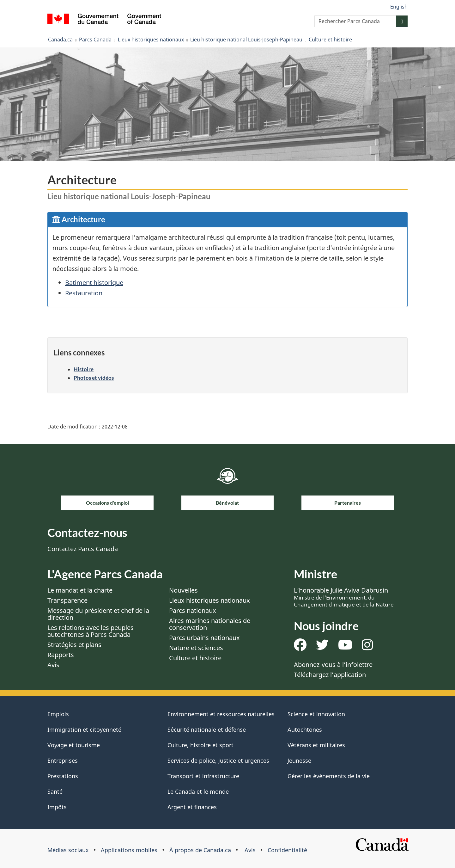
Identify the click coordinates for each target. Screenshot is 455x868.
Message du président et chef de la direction (98, 614)
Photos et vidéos (94, 378)
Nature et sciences (196, 648)
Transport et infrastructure (203, 776)
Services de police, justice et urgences (218, 760)
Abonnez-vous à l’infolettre (333, 665)
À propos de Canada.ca (200, 850)
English (399, 7)
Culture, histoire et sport (200, 745)
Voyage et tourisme (74, 745)
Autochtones (305, 729)
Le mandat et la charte (80, 590)
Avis (53, 665)
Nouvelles (183, 590)
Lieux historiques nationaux (151, 40)
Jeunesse (299, 760)
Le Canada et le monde (198, 791)
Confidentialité (287, 850)
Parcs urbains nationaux (204, 638)
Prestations (63, 776)
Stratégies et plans (74, 645)
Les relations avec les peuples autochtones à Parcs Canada (91, 631)
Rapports (61, 655)
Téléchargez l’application (330, 675)
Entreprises (63, 760)
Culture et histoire (330, 40)
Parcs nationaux (193, 610)
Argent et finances (192, 807)
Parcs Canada (95, 40)
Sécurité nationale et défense (207, 729)
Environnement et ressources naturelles (221, 714)
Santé (55, 791)
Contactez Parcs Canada (83, 549)
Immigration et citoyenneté (84, 729)
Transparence (67, 600)
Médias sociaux (68, 850)
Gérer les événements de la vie (329, 776)
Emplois (58, 714)
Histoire (84, 369)
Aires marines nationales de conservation (210, 624)
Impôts (57, 807)
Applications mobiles (129, 850)
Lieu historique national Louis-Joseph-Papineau (246, 40)
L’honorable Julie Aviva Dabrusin (344, 597)
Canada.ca (60, 40)
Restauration (84, 293)
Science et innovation (316, 714)
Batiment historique (94, 283)
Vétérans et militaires (316, 745)
